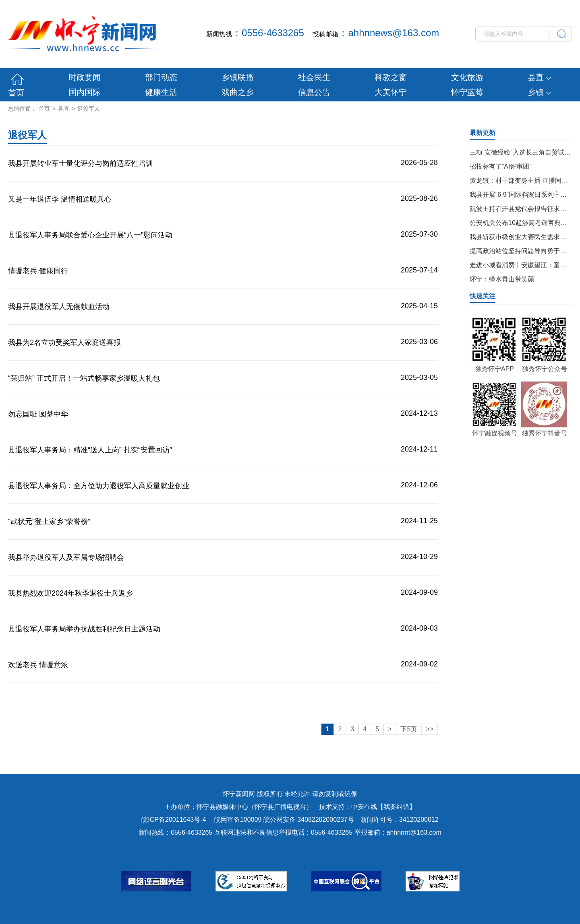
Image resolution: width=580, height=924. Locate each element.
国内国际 (85, 92)
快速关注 (483, 296)
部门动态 (161, 77)
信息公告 (314, 92)
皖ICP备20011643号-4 (174, 820)
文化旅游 (467, 77)
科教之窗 (391, 77)
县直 (539, 77)
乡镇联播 (238, 77)
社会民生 (314, 77)
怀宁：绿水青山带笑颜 (502, 279)
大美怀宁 (391, 92)
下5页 (409, 729)
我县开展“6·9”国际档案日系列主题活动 (525, 195)
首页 (16, 93)
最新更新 (483, 133)
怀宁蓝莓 (467, 92)
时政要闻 (85, 77)
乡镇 (539, 92)
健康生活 (161, 92)
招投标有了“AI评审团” (501, 166)
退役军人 (89, 109)
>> (430, 729)
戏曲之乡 (238, 92)
